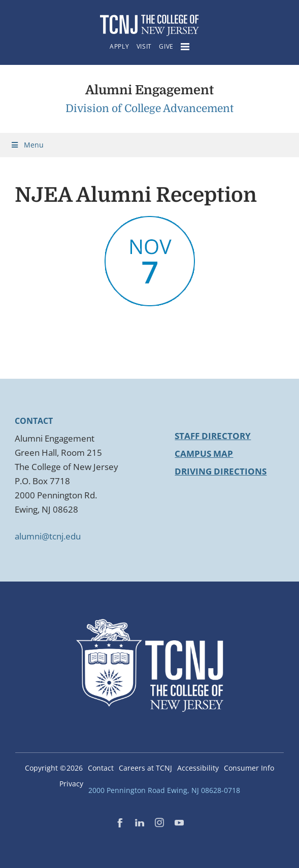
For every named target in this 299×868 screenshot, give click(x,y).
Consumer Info (249, 768)
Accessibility (198, 768)
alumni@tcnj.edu (48, 536)
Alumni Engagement (149, 90)
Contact (101, 768)
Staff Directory (213, 436)
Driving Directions (221, 471)
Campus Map (204, 454)
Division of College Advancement (149, 108)
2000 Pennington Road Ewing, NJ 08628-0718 (164, 790)
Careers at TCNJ (145, 768)
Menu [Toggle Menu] (27, 145)
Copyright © (54, 768)
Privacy (71, 784)
